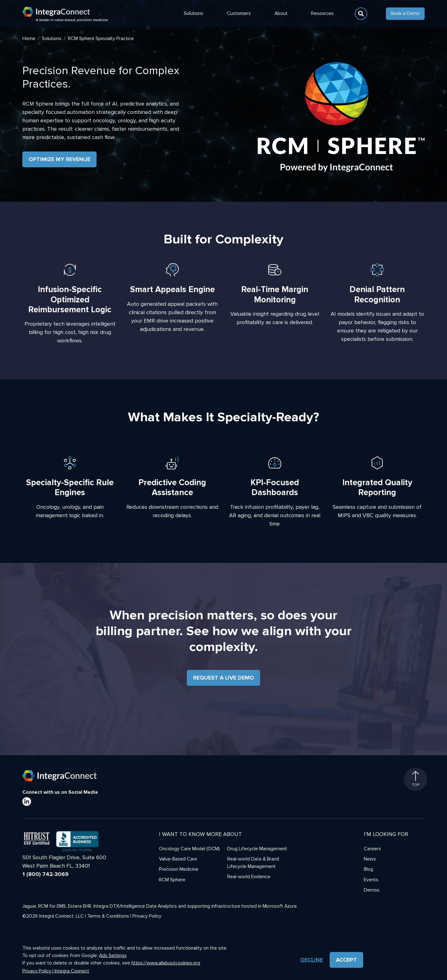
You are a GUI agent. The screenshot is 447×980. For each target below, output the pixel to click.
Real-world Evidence (249, 877)
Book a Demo (405, 14)
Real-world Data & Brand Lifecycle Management (253, 863)
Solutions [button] (194, 14)
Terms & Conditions (108, 916)
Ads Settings (113, 956)
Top (416, 779)
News (370, 859)
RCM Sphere (172, 880)
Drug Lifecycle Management (257, 849)
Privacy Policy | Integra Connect (56, 971)
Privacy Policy (147, 916)
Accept (346, 960)
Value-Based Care (178, 859)
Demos (372, 890)
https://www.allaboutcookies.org (166, 963)
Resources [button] (322, 14)
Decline (312, 960)
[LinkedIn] (27, 802)
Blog (368, 869)
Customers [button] (239, 14)
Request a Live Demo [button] (223, 678)
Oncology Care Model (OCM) (189, 849)
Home (29, 38)
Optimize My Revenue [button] (59, 159)
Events (371, 880)
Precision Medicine (179, 869)
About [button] (281, 14)
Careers (372, 849)
